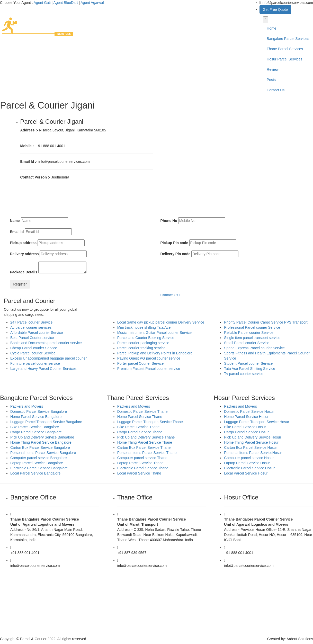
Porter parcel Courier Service (141, 363)
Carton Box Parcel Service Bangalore (40, 448)
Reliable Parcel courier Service (249, 333)
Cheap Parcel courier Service (34, 348)
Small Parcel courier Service (247, 343)
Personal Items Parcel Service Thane (147, 453)
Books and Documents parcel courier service (46, 343)
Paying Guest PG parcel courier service (149, 358)
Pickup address (23, 243)
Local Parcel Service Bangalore (35, 473)
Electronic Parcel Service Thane (143, 468)
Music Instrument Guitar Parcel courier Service (154, 333)
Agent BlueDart (66, 3)
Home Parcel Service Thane (140, 417)
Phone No (169, 221)
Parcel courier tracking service (141, 348)
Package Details (24, 272)
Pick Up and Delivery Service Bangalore (42, 437)
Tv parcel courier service (244, 374)
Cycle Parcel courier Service (33, 353)
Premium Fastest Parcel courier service (149, 369)
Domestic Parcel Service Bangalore (39, 412)
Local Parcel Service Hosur (246, 473)
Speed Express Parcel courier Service (254, 348)
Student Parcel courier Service (248, 363)
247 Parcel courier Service (31, 322)
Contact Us (276, 90)
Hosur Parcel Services (285, 59)
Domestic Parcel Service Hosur (249, 412)
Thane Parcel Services (285, 49)
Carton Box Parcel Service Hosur (250, 448)
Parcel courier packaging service (143, 343)
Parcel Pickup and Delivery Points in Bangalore (155, 353)
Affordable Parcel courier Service (37, 333)
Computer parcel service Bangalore (38, 458)
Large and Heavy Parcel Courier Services (43, 369)
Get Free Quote (275, 10)
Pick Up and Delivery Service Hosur (253, 437)
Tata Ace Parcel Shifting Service (249, 369)
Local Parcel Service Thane (139, 473)
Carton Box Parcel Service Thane (144, 448)
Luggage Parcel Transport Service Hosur (257, 422)
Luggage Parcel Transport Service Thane (150, 422)
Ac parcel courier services (31, 327)
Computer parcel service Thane (142, 458)
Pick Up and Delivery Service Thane (146, 437)
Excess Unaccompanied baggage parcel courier (48, 358)
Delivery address (24, 254)
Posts (271, 80)
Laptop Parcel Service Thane (140, 463)
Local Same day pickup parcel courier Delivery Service (161, 322)
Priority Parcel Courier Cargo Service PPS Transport (266, 322)
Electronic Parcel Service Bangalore (39, 468)
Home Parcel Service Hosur (246, 417)
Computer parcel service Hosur (249, 458)
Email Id (17, 232)
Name (15, 221)
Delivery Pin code (176, 254)
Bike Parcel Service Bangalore (35, 427)
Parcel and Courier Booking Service (146, 338)
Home (271, 28)
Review (273, 69)
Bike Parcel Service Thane (138, 427)
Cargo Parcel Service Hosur (246, 432)
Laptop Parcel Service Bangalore (37, 463)
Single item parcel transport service (252, 338)
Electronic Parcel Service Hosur (249, 468)
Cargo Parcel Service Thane (140, 432)
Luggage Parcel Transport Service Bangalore (46, 422)
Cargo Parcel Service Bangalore (36, 432)
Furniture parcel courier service (35, 363)
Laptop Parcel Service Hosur (247, 463)
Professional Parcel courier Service (252, 327)
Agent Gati (42, 3)
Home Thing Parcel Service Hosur (251, 442)
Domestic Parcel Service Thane (142, 412)
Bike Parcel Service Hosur (245, 427)
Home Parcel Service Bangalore (36, 417)
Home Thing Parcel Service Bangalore (41, 442)
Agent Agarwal (92, 3)
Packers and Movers (27, 406)
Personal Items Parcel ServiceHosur (253, 453)
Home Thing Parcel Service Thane (145, 442)
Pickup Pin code (174, 243)
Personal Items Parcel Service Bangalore (43, 453)
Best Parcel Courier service (32, 338)
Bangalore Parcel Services (288, 39)
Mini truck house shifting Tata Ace (144, 327)
